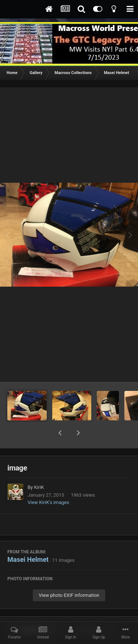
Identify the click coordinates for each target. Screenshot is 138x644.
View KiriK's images (48, 483)
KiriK (39, 468)
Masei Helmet (28, 540)
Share (32, 611)
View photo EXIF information (69, 576)
